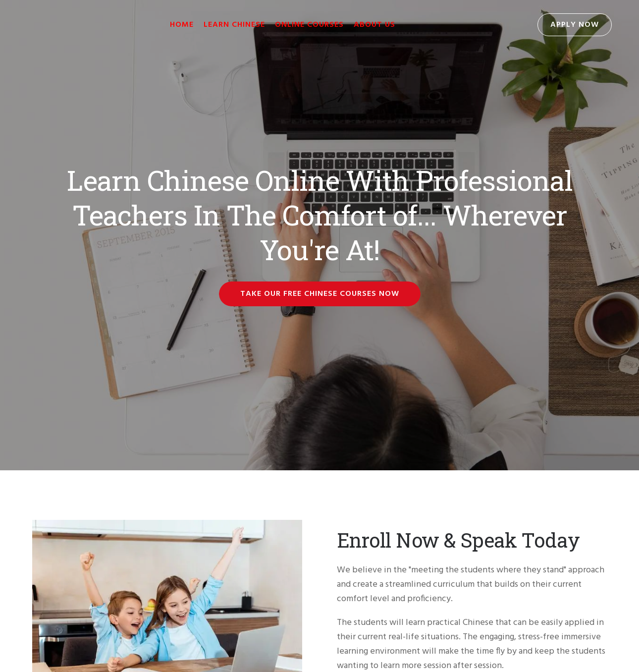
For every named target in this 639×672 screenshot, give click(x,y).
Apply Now (575, 25)
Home (182, 25)
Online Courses (309, 25)
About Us (374, 25)
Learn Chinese (234, 25)
